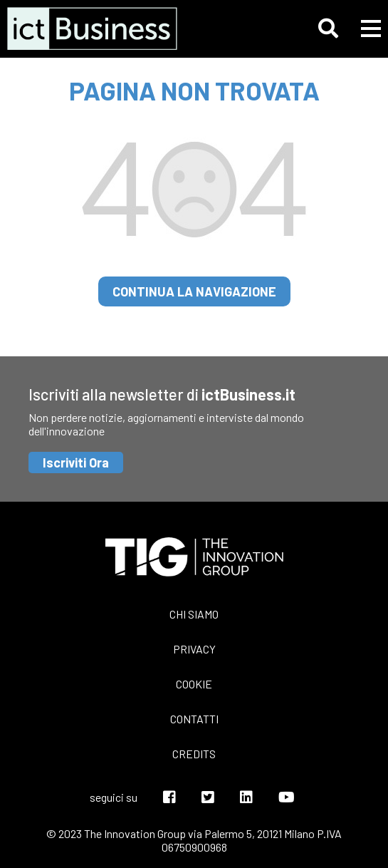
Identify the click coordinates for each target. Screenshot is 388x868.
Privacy (194, 649)
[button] (328, 29)
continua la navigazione (194, 291)
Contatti (194, 719)
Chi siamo (194, 614)
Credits (194, 754)
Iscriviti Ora (76, 463)
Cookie (194, 684)
